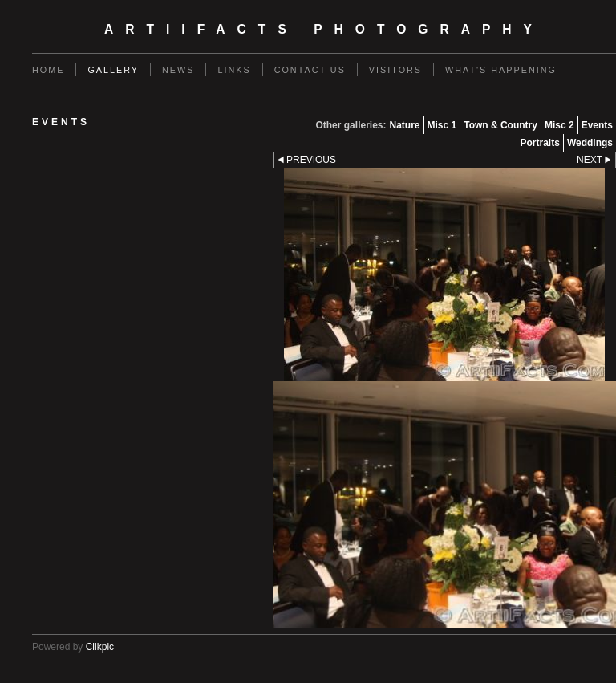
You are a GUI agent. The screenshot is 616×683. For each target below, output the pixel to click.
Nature (404, 125)
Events (597, 125)
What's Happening (501, 70)
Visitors (395, 70)
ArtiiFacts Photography (324, 29)
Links (234, 70)
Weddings (590, 143)
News (178, 70)
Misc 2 (559, 125)
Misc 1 (442, 125)
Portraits (540, 143)
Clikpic (100, 647)
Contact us (310, 70)
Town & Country (500, 125)
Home (48, 70)
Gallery (113, 70)
